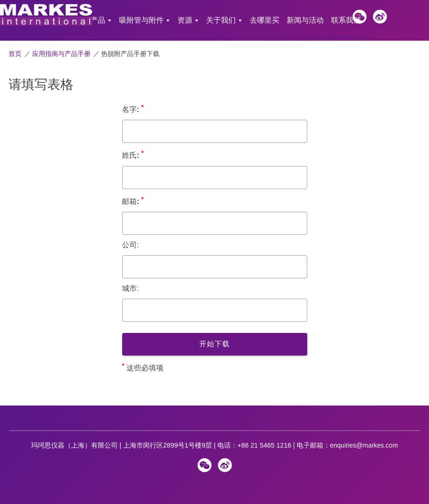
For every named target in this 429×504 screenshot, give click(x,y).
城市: (131, 281)
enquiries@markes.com (364, 438)
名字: (133, 101)
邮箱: (133, 194)
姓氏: (133, 147)
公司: (131, 238)
